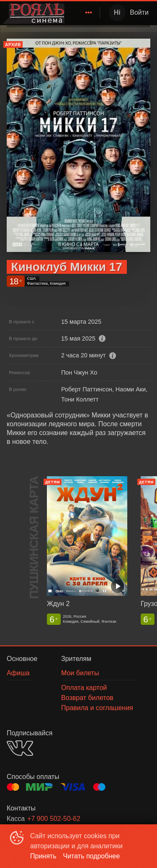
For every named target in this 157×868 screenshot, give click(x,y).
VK (20, 748)
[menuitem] (89, 13)
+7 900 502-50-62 (54, 819)
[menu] (84, 13)
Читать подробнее (92, 856)
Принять (43, 856)
